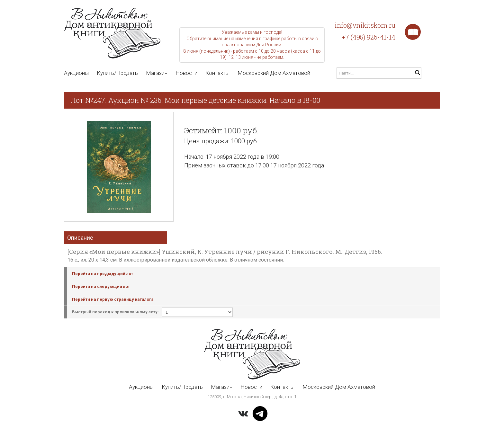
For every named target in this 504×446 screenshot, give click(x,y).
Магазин (157, 73)
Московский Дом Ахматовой (274, 73)
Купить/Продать (117, 73)
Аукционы (76, 73)
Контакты (217, 73)
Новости (186, 73)
